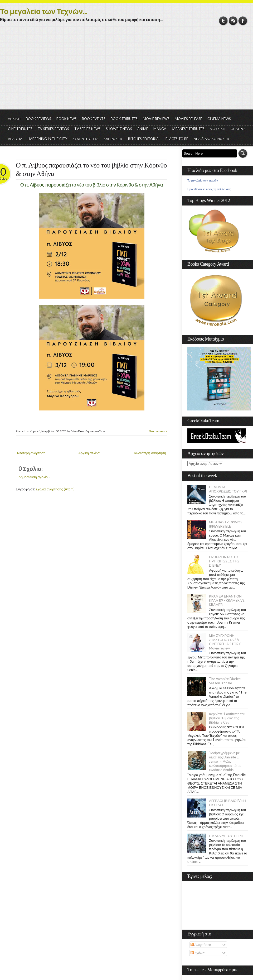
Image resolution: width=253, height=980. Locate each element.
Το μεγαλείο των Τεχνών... (44, 11)
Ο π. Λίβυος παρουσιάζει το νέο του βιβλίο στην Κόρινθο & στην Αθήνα (91, 169)
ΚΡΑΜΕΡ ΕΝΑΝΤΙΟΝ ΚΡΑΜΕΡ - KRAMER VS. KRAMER (227, 600)
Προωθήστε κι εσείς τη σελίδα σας (209, 189)
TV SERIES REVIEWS (53, 129)
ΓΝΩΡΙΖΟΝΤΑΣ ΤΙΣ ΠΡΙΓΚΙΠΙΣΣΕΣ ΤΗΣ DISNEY (224, 561)
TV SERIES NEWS (87, 129)
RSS (233, 21)
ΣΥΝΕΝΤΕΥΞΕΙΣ (85, 139)
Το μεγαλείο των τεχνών (203, 180)
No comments (158, 431)
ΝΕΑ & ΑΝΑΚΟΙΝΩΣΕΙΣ (212, 139)
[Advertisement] (126, 70)
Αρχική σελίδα (89, 453)
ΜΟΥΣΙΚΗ (218, 129)
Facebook (243, 21)
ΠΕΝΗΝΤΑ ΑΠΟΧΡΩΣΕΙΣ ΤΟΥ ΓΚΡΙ (228, 489)
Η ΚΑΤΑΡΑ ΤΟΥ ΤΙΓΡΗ (226, 836)
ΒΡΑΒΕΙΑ (15, 139)
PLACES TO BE (177, 139)
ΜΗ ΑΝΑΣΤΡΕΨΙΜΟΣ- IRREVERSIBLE (226, 524)
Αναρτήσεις (201, 945)
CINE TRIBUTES (20, 129)
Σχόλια (198, 953)
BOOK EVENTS (94, 119)
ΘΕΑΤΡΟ (238, 129)
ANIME (143, 129)
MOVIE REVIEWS (156, 119)
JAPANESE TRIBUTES (188, 129)
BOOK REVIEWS (38, 119)
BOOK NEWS (67, 119)
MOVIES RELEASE (188, 119)
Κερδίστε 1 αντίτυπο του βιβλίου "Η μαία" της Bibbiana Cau (227, 718)
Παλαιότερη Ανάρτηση (150, 453)
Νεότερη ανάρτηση (31, 453)
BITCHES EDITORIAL (144, 139)
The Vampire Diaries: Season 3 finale (225, 681)
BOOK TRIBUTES (124, 119)
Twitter (223, 21)
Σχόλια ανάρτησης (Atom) (55, 489)
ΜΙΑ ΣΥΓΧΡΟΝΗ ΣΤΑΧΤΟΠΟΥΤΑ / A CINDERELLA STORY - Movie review (226, 642)
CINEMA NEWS (219, 119)
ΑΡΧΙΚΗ (14, 119)
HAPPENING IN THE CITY (47, 139)
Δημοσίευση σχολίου (34, 477)
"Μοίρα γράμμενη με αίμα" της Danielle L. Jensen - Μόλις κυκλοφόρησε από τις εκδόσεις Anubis (225, 761)
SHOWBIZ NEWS (119, 129)
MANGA (160, 129)
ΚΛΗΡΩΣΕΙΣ (113, 139)
